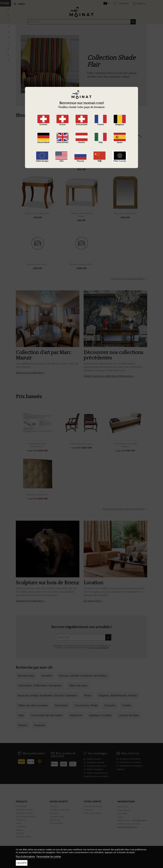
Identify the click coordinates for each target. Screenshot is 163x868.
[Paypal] (55, 763)
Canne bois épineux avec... (125, 163)
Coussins (110, 705)
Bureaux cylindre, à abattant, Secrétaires (83, 676)
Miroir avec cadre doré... (125, 213)
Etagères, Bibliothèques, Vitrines (118, 695)
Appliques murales (100, 715)
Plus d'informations (25, 856)
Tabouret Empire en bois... (81, 264)
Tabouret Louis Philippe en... (38, 213)
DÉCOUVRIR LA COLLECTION (105, 90)
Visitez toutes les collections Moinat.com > (109, 376)
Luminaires (21, 827)
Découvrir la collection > (30, 373)
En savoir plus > (93, 601)
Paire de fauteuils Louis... (81, 444)
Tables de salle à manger (33, 705)
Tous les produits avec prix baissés (125, 509)
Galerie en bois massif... (38, 264)
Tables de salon (78, 686)
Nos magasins (56, 823)
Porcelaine (61, 705)
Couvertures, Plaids (86, 705)
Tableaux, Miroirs (24, 837)
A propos (54, 813)
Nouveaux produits (25, 810)
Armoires (47, 676)
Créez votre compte (93, 813)
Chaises (23, 725)
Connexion (124, 3)
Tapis (21, 715)
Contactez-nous (57, 817)
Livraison (54, 806)
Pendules (20, 833)
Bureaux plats (26, 676)
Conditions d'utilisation (60, 810)
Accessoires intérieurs (26, 817)
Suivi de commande (93, 806)
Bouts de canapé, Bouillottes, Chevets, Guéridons (48, 695)
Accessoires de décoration (47, 715)
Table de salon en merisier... (38, 163)
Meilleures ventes (24, 813)
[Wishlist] (114, 3)
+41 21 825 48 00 (139, 820)
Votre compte (92, 802)
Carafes (127, 705)
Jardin (19, 823)
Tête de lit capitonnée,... (38, 495)
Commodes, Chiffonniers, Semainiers (40, 686)
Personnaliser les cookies (49, 856)
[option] (81, 70)
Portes (88, 695)
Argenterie (76, 715)
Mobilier (19, 830)
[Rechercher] (82, 22)
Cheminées (21, 820)
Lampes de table (129, 715)
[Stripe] (65, 763)
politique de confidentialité (99, 648)
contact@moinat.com (127, 827)
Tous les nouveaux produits (129, 279)
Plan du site (55, 820)
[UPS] (41, 760)
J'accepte (22, 863)
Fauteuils (40, 725)
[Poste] (23, 760)
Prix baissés (21, 806)
